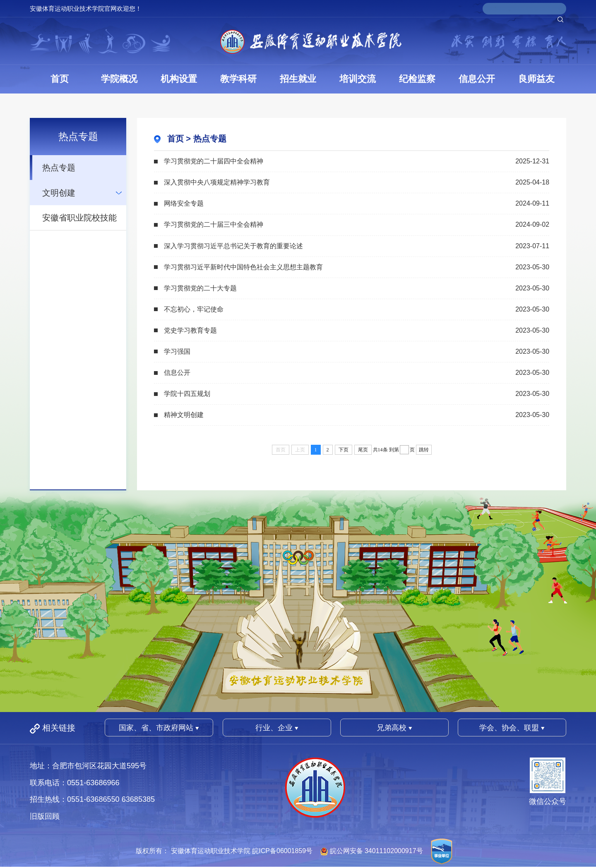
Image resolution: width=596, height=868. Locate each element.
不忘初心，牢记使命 (194, 309)
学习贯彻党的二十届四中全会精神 (214, 161)
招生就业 (298, 79)
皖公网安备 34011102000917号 (376, 851)
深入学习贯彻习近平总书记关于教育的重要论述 (233, 246)
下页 (344, 450)
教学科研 (238, 79)
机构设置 (179, 79)
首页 (60, 79)
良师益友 (536, 79)
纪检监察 (417, 79)
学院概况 (119, 79)
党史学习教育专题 (190, 330)
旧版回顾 (45, 816)
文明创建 (59, 193)
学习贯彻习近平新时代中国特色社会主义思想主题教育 (243, 267)
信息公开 (477, 79)
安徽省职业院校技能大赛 (79, 222)
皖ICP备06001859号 (282, 851)
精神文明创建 (184, 415)
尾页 (363, 450)
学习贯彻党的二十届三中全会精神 (214, 224)
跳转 (424, 450)
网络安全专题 (184, 203)
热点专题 (59, 168)
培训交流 (358, 79)
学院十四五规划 (187, 394)
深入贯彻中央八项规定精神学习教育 (217, 182)
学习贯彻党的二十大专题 (200, 288)
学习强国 (177, 351)
